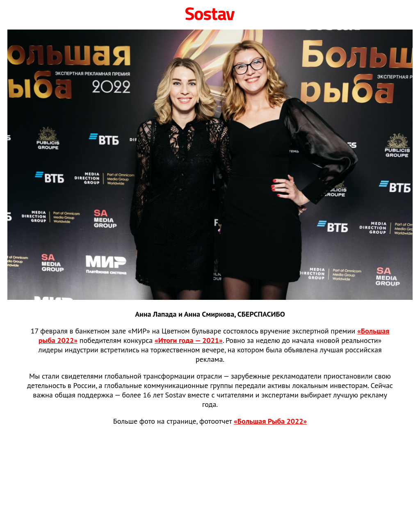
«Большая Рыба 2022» (270, 421)
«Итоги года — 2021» (189, 340)
